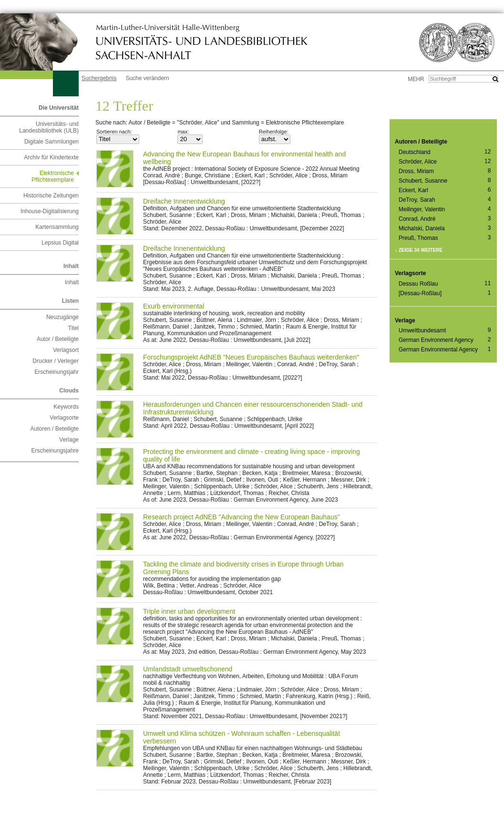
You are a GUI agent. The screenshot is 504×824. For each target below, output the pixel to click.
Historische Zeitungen (51, 196)
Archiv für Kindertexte (51, 157)
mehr (416, 79)
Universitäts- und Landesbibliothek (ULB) (49, 127)
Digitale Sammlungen (51, 142)
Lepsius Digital (60, 243)
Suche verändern (147, 78)
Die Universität (59, 108)
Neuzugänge (62, 317)
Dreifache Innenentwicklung (184, 201)
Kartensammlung (57, 227)
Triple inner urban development (189, 611)
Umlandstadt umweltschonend (188, 669)
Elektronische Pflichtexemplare (53, 176)
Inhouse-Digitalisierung (50, 211)
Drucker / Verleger (56, 361)
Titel (73, 328)
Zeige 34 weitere (421, 250)
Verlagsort (66, 350)
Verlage (69, 440)
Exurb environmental (174, 306)
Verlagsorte (64, 418)
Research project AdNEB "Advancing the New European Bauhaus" (242, 517)
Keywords (66, 407)
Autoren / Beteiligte (55, 429)
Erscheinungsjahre (55, 451)
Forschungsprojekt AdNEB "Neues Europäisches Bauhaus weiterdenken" (251, 357)
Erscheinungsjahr (57, 372)
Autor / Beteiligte (58, 339)
